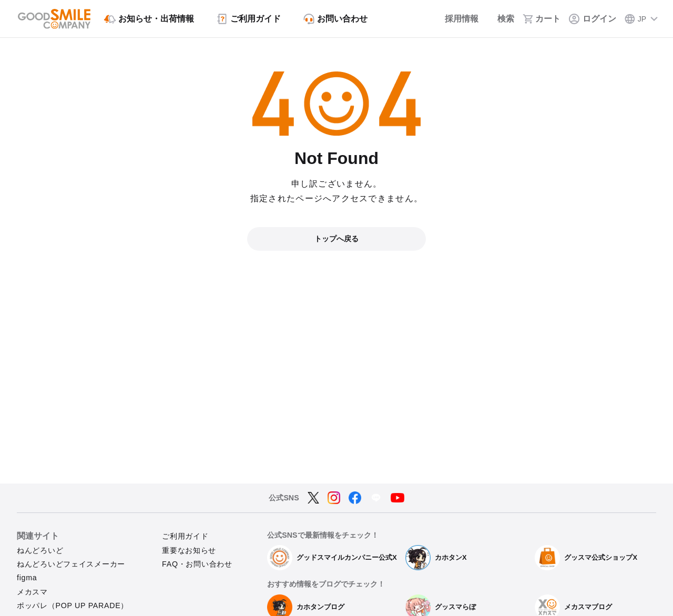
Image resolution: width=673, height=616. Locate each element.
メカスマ (32, 592)
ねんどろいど (40, 550)
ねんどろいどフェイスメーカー (71, 564)
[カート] (542, 19)
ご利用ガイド (185, 536)
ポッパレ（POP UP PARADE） (73, 605)
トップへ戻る (336, 239)
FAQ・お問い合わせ (197, 564)
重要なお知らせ (189, 550)
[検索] (501, 19)
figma (27, 578)
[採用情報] (455, 19)
